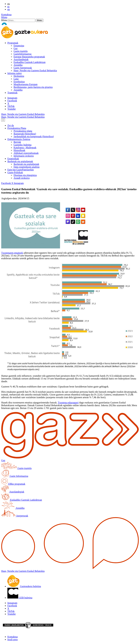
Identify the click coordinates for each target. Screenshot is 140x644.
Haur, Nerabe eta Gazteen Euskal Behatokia (35, 70)
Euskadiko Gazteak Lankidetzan (30, 62)
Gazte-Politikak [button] (15, 172)
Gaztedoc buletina (23, 145)
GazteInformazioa (22, 54)
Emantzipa (19, 46)
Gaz (16, 48)
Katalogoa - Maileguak (25, 148)
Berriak (17, 142)
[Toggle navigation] (3, 120)
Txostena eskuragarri (68, 403)
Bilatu (4, 17)
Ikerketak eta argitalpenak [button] (20, 161)
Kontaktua (6, 15)
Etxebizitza (19, 82)
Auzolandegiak (21, 59)
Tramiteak (12, 93)
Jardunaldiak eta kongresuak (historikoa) (34, 136)
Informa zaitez (15, 73)
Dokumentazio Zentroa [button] (19, 139)
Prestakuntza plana (23, 131)
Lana (16, 79)
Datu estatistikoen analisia (27, 167)
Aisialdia (18, 65)
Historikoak (19, 150)
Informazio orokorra (24, 156)
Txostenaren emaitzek (12, 253)
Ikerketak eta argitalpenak (26, 164)
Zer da (11, 125)
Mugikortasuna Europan (26, 84)
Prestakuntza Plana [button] (17, 128)
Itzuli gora (12, 639)
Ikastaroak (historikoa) (25, 134)
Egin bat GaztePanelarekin (21, 170)
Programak (13, 43)
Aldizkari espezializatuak (26, 153)
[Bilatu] (22, 20)
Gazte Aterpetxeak (23, 68)
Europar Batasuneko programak (29, 57)
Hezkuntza (19, 76)
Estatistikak (13, 159)
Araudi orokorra (22, 178)
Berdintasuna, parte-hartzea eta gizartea (33, 87)
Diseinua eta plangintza (25, 175)
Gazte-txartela (21, 51)
